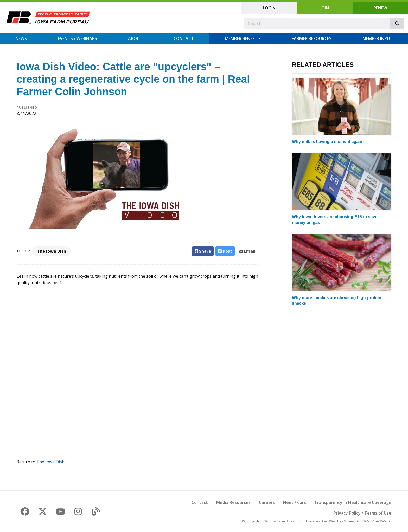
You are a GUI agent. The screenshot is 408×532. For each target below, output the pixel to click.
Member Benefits (243, 38)
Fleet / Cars (295, 502)
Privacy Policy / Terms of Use (362, 513)
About (135, 38)
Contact (184, 38)
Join (325, 8)
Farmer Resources (312, 38)
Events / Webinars (77, 38)
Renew (380, 8)
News (21, 38)
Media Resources (233, 502)
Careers (267, 502)
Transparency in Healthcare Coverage (353, 502)
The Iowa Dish (52, 251)
